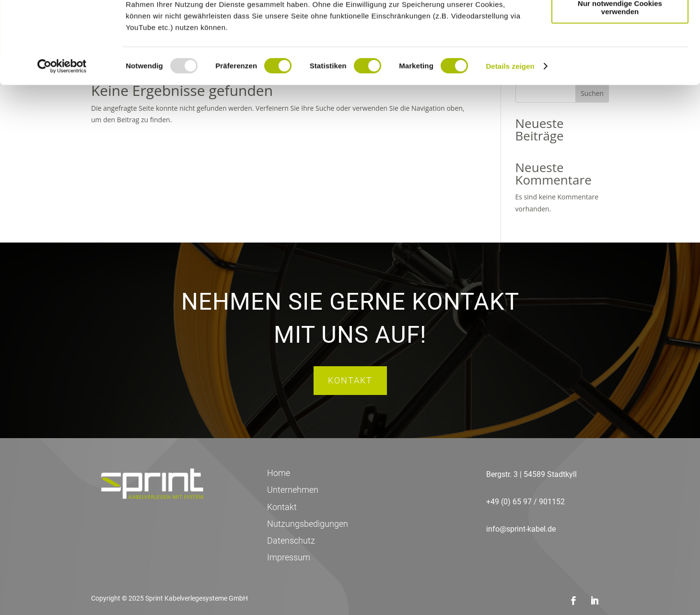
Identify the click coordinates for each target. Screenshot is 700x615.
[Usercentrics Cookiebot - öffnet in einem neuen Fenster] (62, 143)
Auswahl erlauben (620, 52)
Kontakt (350, 380)
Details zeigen (510, 143)
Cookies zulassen (620, 24)
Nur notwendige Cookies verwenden (620, 84)
